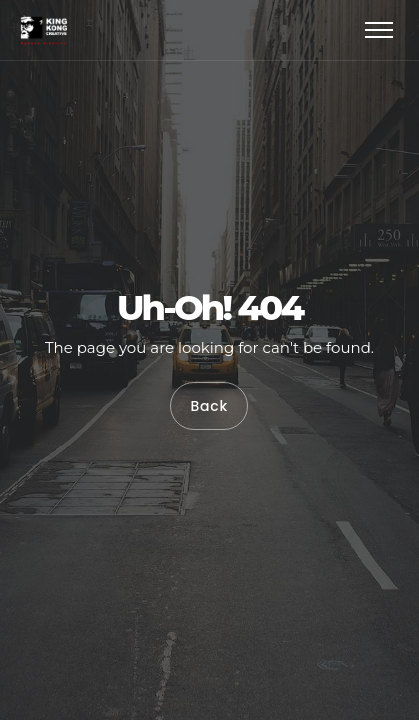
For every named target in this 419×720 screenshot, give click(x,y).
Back (209, 406)
